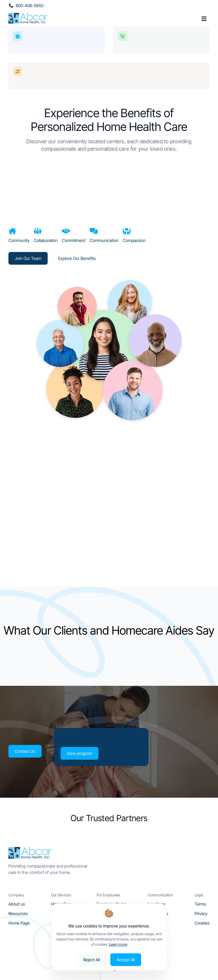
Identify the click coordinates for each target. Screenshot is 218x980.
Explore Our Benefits (77, 258)
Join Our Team (28, 258)
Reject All (91, 960)
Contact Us (25, 751)
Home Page (19, 923)
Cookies (202, 923)
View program (79, 753)
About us (17, 904)
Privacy (201, 914)
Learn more (118, 944)
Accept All (126, 960)
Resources (18, 914)
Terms (200, 904)
